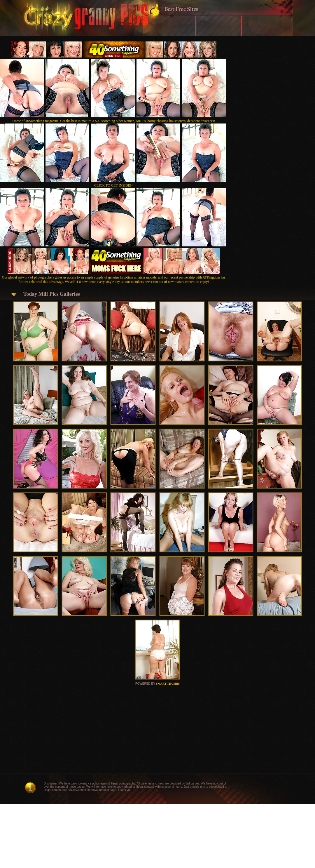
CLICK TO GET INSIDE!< (114, 185)
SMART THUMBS (168, 684)
